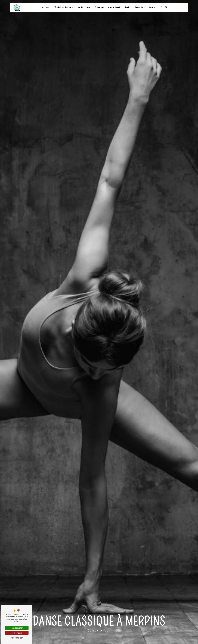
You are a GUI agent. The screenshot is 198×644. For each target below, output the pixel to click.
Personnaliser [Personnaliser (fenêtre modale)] (17, 638)
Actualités (140, 8)
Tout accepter (17, 628)
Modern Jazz (84, 8)
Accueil (46, 8)
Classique (99, 8)
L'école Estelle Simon (63, 8)
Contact (153, 8)
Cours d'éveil (114, 8)
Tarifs (128, 8)
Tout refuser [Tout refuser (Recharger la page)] (17, 633)
